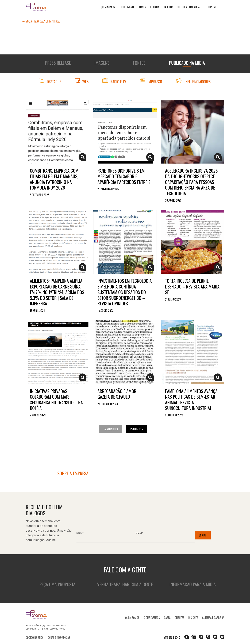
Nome (80, 533)
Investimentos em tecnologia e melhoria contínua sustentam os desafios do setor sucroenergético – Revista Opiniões (125, 292)
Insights (168, 7)
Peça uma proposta (57, 584)
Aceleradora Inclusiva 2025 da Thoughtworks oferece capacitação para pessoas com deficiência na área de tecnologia (191, 182)
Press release (58, 63)
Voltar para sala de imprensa (43, 22)
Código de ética (35, 638)
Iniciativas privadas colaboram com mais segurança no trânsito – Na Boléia (56, 400)
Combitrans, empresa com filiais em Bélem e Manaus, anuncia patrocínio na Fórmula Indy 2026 (54, 179)
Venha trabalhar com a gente (125, 584)
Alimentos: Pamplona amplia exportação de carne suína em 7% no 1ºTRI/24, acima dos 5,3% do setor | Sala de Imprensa (57, 292)
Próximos (137, 429)
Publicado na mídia (187, 63)
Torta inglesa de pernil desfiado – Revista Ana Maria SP (192, 287)
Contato (213, 7)
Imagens (102, 63)
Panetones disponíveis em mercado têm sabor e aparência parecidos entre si (125, 176)
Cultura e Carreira (189, 7)
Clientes (155, 7)
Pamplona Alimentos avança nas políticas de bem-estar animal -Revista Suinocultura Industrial (191, 400)
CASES (143, 7)
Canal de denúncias (59, 638)
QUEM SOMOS (108, 7)
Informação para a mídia (193, 584)
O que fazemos (127, 7)
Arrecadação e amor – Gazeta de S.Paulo (119, 394)
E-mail (139, 533)
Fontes (139, 63)
